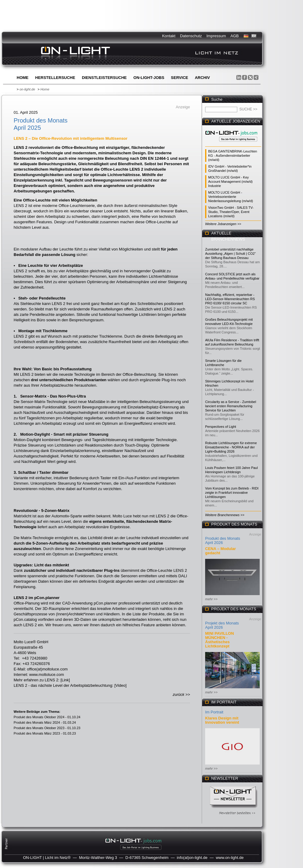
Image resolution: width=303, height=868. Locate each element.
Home (23, 78)
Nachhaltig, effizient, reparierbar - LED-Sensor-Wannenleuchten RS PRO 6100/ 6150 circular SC (230, 299)
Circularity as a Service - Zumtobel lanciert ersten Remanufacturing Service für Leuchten (231, 406)
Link (65, 680)
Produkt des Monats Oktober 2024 (39, 717)
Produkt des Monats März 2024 (37, 722)
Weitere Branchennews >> (225, 515)
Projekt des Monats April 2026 (222, 625)
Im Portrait (214, 712)
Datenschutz (191, 36)
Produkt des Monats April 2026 (223, 540)
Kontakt (169, 36)
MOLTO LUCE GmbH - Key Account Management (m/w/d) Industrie (230, 182)
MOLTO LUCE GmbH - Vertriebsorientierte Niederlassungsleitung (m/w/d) (231, 197)
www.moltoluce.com (47, 675)
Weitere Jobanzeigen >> (223, 224)
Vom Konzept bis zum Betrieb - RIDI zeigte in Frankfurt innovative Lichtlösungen (232, 493)
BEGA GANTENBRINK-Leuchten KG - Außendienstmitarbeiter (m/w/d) (233, 156)
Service (180, 78)
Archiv (202, 78)
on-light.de (27, 89)
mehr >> (211, 599)
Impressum (216, 36)
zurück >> (181, 694)
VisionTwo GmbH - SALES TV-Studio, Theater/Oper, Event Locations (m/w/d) (231, 212)
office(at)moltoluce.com (47, 669)
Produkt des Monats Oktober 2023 (39, 728)
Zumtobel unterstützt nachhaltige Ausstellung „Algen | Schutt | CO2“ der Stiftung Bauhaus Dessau (230, 254)
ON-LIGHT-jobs (149, 78)
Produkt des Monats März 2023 (37, 733)
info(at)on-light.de (192, 858)
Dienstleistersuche (104, 78)
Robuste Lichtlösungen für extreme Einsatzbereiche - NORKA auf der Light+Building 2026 (231, 447)
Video (120, 685)
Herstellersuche (55, 78)
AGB (235, 36)
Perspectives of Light (221, 427)
